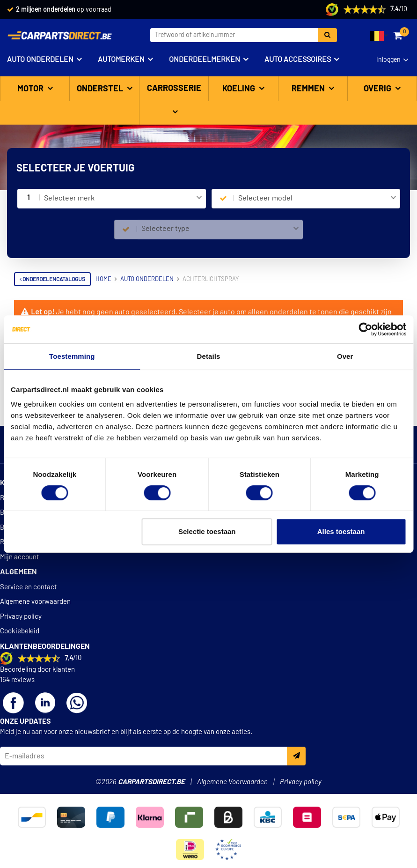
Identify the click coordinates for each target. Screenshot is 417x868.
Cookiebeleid (20, 641)
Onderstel (101, 89)
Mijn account (19, 567)
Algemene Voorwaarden (232, 791)
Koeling (240, 89)
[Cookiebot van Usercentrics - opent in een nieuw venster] (365, 329)
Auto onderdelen (40, 59)
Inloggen (388, 60)
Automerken (121, 59)
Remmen (309, 89)
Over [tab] (345, 356)
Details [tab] (209, 356)
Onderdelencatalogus (52, 279)
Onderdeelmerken (205, 59)
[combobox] (123, 199)
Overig (378, 89)
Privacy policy (21, 626)
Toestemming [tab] (72, 356)
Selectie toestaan (207, 531)
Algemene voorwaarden (35, 611)
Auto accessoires (298, 59)
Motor (31, 89)
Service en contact (28, 597)
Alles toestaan (341, 531)
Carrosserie (174, 89)
